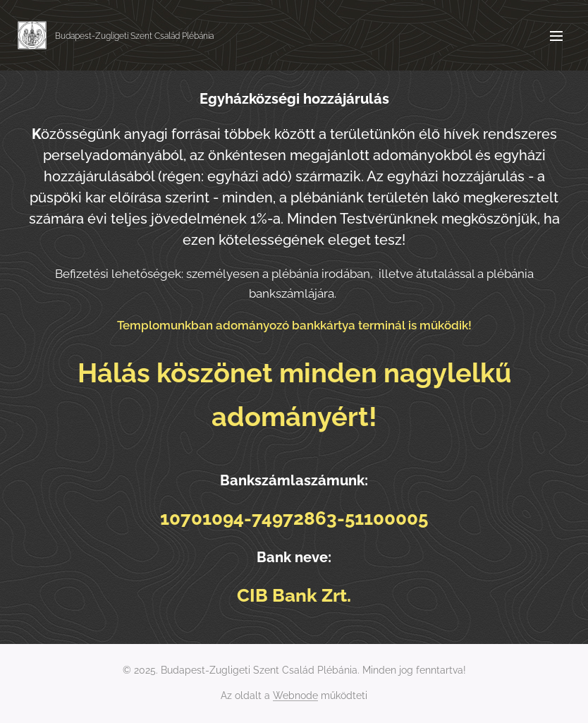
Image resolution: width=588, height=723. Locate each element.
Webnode (295, 695)
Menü (556, 36)
